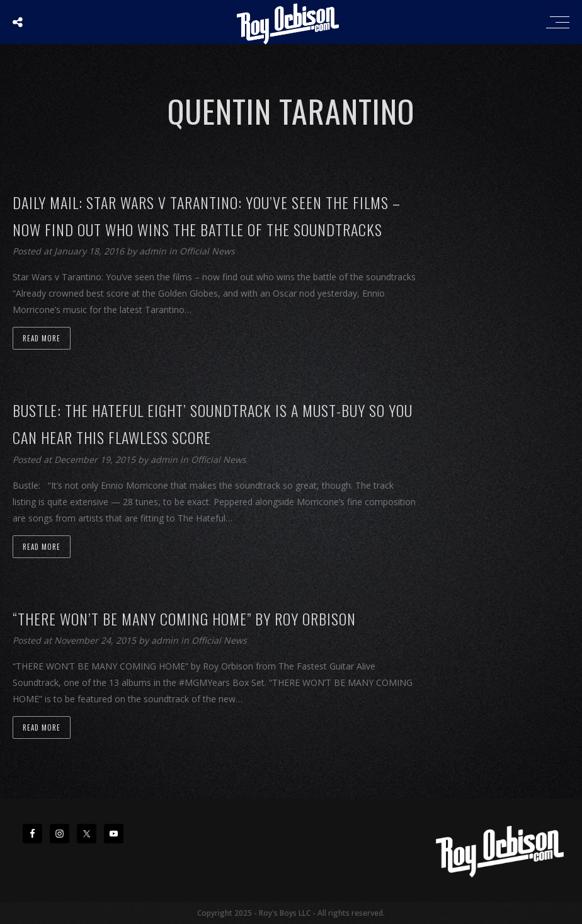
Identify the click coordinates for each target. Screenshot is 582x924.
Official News (207, 251)
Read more (42, 338)
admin (154, 251)
